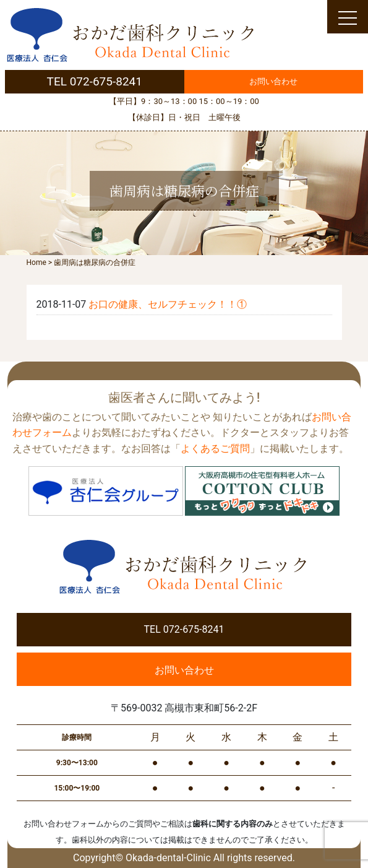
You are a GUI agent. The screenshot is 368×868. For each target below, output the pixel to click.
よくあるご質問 (215, 449)
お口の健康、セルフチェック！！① (168, 304)
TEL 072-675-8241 (95, 81)
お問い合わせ (273, 81)
